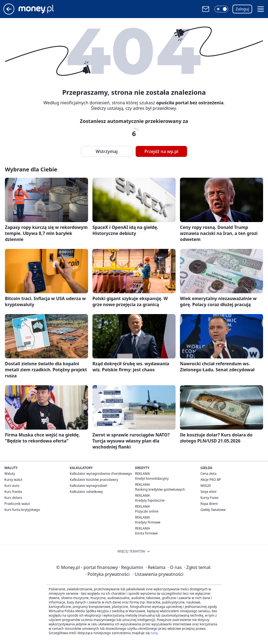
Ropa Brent (209, 504)
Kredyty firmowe (148, 522)
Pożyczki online (147, 511)
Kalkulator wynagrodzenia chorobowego (101, 474)
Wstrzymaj (107, 151)
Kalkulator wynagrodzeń (88, 486)
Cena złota (209, 474)
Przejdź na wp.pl (161, 151)
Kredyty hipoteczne (150, 500)
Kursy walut (13, 480)
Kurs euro (12, 486)
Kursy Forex (209, 498)
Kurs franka (13, 492)
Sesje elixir (209, 492)
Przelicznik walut (17, 504)
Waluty (10, 474)
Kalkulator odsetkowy (86, 492)
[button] (221, 9)
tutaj (154, 633)
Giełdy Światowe (213, 510)
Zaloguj (242, 9)
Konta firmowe (146, 533)
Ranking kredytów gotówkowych (160, 489)
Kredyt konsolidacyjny (152, 478)
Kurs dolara (13, 498)
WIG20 (206, 486)
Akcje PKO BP (211, 480)
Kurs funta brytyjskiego (22, 510)
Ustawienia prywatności (158, 574)
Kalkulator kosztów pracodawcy (94, 480)
